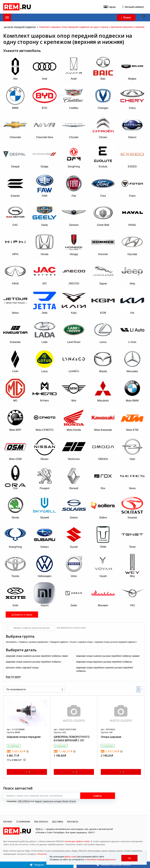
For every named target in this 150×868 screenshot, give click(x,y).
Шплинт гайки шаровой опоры (22, 668)
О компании (23, 821)
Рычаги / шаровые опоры (81, 642)
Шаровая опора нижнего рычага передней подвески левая (37, 656)
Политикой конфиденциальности (101, 860)
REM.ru (39, 829)
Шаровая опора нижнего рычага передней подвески (33, 662)
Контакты (73, 821)
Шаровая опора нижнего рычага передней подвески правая (108, 656)
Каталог (8, 821)
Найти (98, 796)
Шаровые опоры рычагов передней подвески (115, 642)
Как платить (41, 821)
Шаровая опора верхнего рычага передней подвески (104, 662)
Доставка (58, 821)
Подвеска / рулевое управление (34, 642)
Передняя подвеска (59, 642)
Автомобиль (11, 642)
